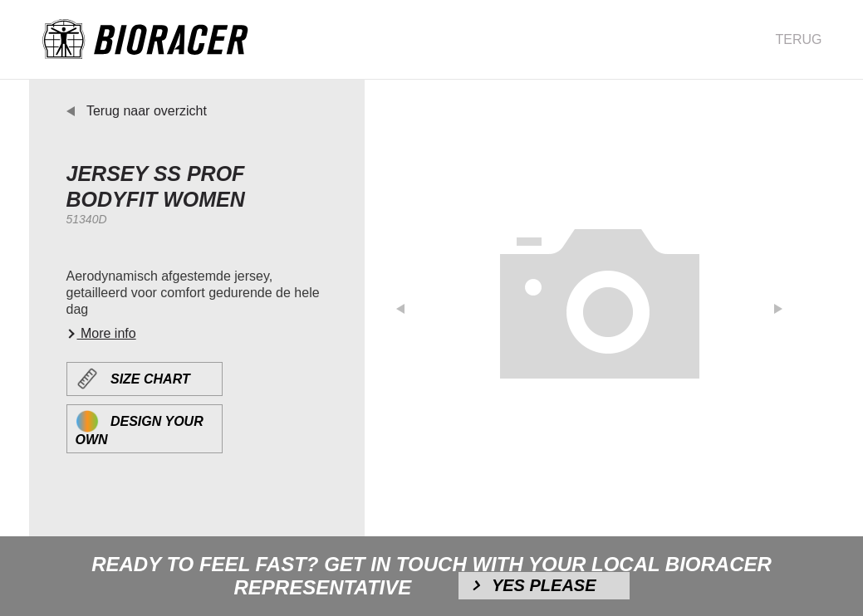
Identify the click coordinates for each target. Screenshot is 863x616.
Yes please (544, 585)
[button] (410, 304)
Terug (799, 39)
